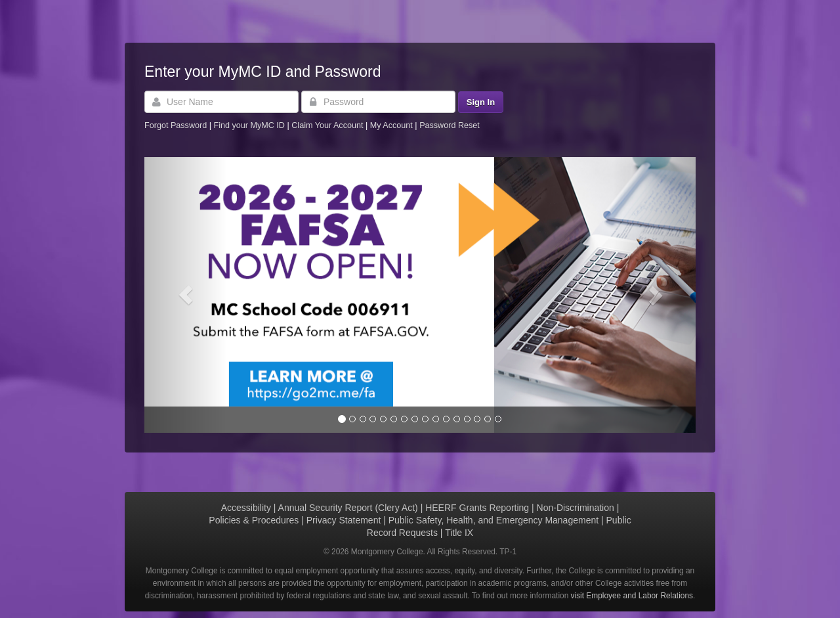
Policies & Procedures (254, 520)
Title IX (459, 533)
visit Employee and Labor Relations (632, 596)
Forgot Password (176, 125)
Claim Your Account (328, 125)
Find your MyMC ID (249, 125)
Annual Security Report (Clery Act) (348, 508)
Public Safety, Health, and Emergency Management (493, 520)
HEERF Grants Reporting (477, 508)
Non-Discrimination (576, 508)
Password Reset (450, 125)
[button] (186, 295)
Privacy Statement (344, 520)
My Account (393, 125)
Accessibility (246, 508)
